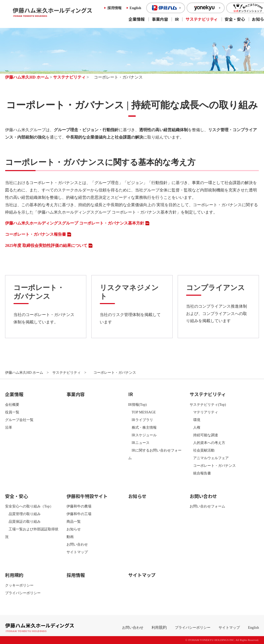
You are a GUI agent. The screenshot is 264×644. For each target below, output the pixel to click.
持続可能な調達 (204, 435)
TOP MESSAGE (142, 412)
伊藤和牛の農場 (79, 506)
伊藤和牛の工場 (79, 514)
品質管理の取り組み (23, 514)
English (135, 8)
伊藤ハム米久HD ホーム (27, 77)
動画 (70, 537)
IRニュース (139, 443)
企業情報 (137, 19)
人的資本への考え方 (207, 443)
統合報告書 (200, 473)
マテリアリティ (204, 412)
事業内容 (160, 19)
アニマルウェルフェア (209, 458)
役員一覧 (12, 412)
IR (177, 19)
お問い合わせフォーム (207, 506)
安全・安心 (235, 19)
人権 (195, 427)
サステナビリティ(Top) (208, 405)
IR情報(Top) (137, 405)
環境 (195, 420)
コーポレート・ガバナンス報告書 (36, 234)
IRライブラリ (141, 420)
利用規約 (14, 575)
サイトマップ (77, 552)
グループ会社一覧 (19, 420)
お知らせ (74, 529)
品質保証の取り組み (23, 521)
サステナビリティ (202, 19)
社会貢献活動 (202, 450)
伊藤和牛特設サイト (87, 496)
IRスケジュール (142, 435)
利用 (155, 627)
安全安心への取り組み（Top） (29, 506)
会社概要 (12, 405)
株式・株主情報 (142, 427)
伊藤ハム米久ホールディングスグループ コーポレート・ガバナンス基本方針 (75, 223)
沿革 (9, 427)
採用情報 (114, 8)
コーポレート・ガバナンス (213, 466)
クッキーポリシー (19, 585)
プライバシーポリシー (23, 593)
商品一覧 (74, 521)
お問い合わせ (77, 544)
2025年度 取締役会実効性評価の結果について (46, 245)
